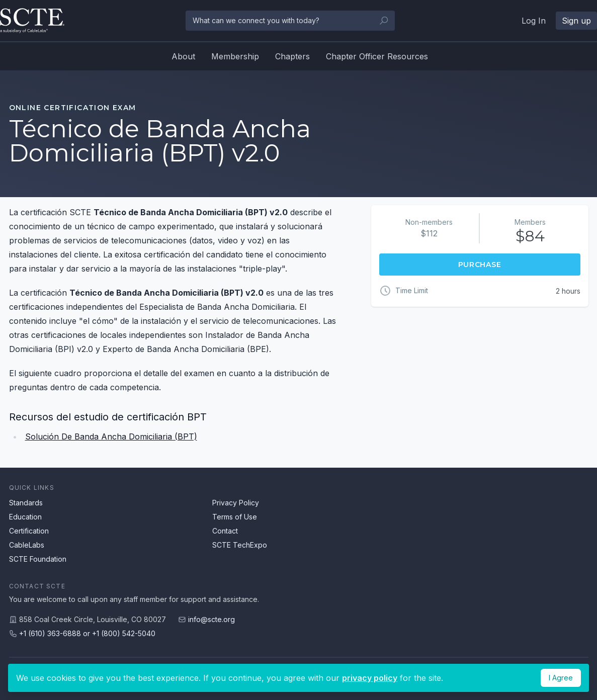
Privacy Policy (236, 503)
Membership (235, 56)
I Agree (561, 678)
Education (25, 517)
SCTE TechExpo (240, 545)
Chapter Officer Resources (377, 56)
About (183, 56)
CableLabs (27, 545)
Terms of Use (235, 517)
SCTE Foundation (38, 559)
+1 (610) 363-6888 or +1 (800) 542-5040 (87, 633)
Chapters (292, 56)
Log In (534, 21)
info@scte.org (211, 619)
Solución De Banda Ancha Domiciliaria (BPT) (111, 436)
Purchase (480, 265)
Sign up (576, 21)
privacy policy (370, 678)
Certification (29, 531)
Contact (225, 531)
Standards (26, 503)
